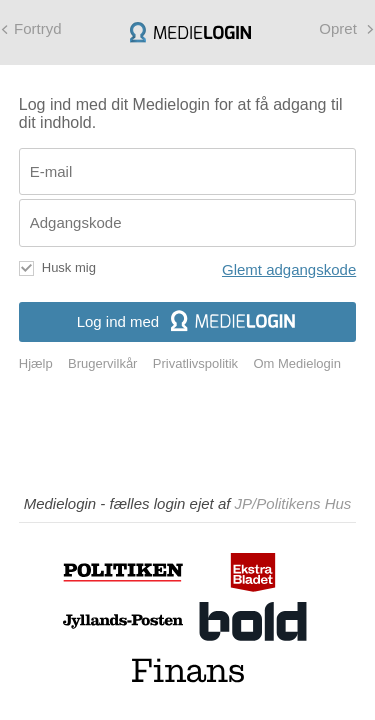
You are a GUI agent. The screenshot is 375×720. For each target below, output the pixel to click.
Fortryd (38, 28)
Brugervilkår (102, 364)
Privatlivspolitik (195, 364)
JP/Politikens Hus (293, 503)
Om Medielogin (296, 364)
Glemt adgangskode (289, 269)
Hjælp (36, 364)
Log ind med (188, 321)
